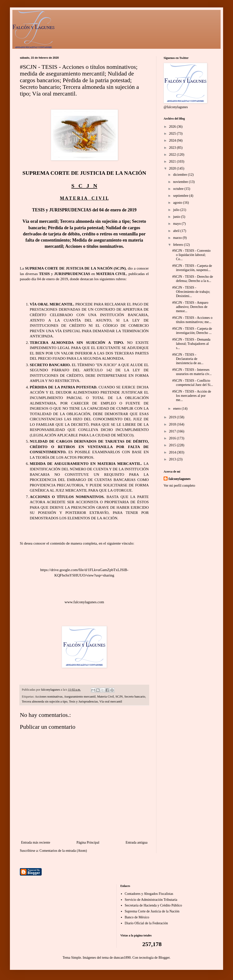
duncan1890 (122, 958)
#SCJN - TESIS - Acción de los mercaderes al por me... (192, 396)
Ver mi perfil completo (179, 486)
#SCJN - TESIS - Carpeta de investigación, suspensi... (192, 268)
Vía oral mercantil (111, 702)
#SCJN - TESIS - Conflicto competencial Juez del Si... (193, 383)
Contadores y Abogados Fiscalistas (149, 894)
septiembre (181, 196)
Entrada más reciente (36, 842)
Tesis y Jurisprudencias (83, 702)
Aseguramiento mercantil (80, 697)
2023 (173, 148)
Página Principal (88, 842)
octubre (179, 189)
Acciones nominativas (49, 697)
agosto (178, 203)
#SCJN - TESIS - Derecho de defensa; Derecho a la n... (193, 279)
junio (177, 217)
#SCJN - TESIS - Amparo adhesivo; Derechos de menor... (190, 307)
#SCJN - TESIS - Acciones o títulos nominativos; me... (192, 320)
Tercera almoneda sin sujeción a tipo (45, 702)
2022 (173, 155)
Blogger (164, 958)
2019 (173, 417)
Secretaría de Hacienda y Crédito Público (153, 905)
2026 (173, 127)
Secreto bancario (135, 697)
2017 (173, 431)
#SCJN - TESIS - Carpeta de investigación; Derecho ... (192, 331)
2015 (173, 445)
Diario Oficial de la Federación (146, 923)
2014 (173, 452)
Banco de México (137, 917)
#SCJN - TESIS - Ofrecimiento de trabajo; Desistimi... (191, 292)
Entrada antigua (137, 842)
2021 (173, 162)
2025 (173, 134)
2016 (173, 438)
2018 (173, 424)
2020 (173, 168)
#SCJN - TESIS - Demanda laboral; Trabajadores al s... (191, 344)
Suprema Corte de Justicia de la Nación (152, 911)
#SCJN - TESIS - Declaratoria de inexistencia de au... (188, 359)
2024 (173, 140)
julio (177, 210)
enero (177, 409)
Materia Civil (106, 697)
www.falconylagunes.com (84, 602)
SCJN (119, 697)
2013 (173, 459)
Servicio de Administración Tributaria (151, 900)
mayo (177, 224)
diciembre (180, 175)
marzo (178, 238)
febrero (178, 245)
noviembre (181, 182)
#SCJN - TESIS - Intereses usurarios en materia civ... (192, 372)
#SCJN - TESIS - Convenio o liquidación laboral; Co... (191, 255)
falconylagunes (180, 479)
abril (177, 231)
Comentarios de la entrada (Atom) (63, 851)
